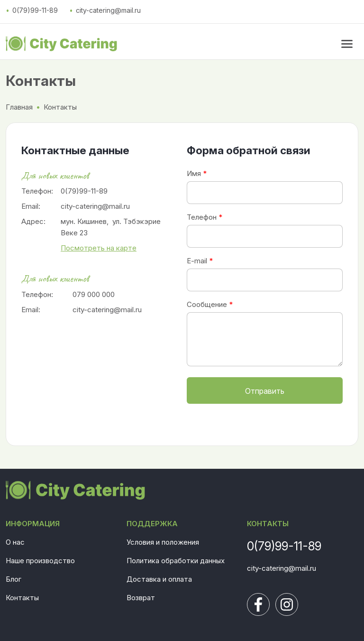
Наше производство (40, 561)
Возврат (141, 598)
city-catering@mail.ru (108, 10)
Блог (14, 579)
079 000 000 (94, 294)
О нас (15, 542)
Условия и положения (163, 542)
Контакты (22, 598)
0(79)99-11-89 (35, 10)
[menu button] (347, 44)
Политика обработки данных (176, 561)
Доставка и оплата (159, 579)
